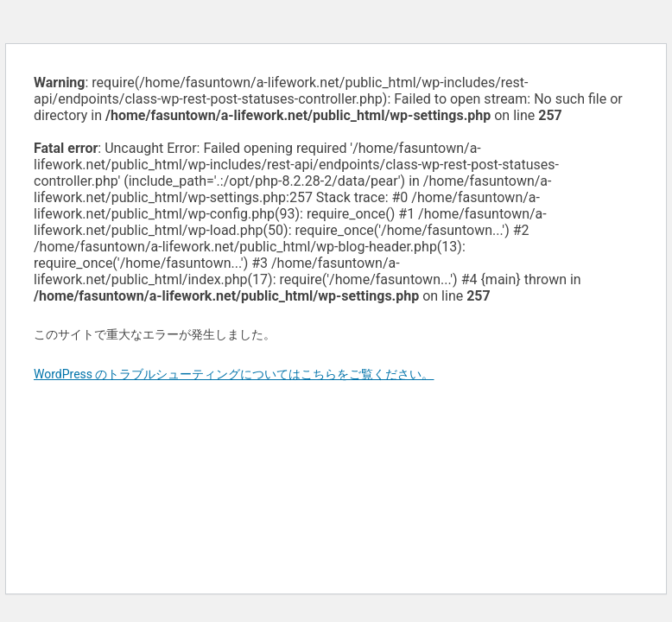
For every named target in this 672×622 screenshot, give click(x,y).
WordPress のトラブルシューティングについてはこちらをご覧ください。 (234, 374)
